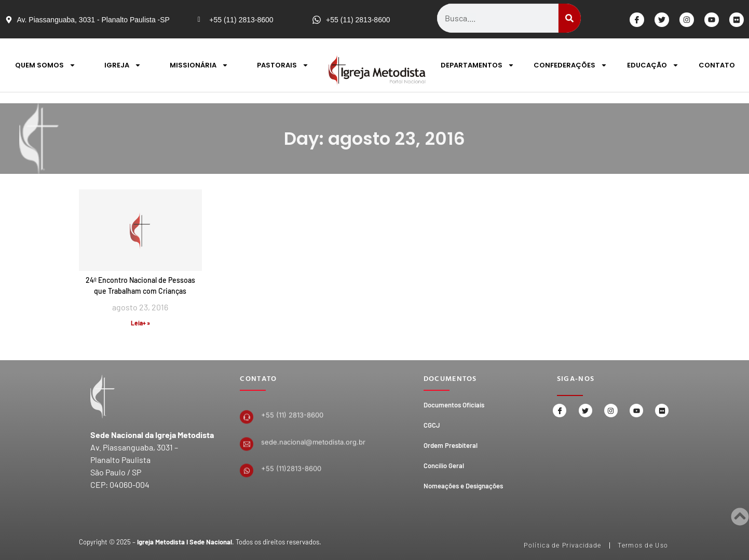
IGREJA (123, 65)
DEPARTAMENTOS (478, 65)
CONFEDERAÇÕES (570, 65)
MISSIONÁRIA (199, 65)
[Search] (570, 18)
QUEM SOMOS (45, 65)
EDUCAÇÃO (653, 65)
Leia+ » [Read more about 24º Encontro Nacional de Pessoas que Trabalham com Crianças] (140, 323)
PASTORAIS (283, 65)
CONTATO (717, 65)
